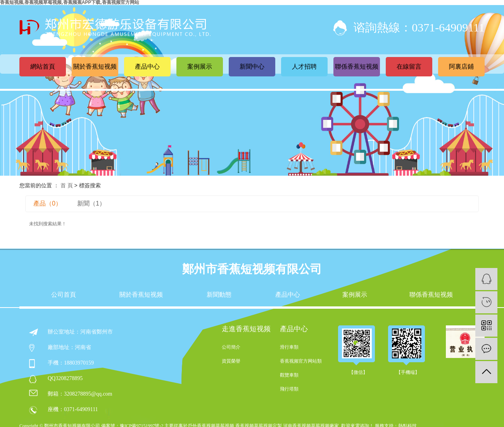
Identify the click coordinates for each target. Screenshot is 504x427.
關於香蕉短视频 (95, 67)
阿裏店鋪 (461, 67)
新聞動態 (219, 295)
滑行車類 (289, 347)
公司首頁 (64, 295)
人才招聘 (304, 67)
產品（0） (47, 203)
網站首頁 (43, 67)
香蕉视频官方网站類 (301, 361)
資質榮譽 (231, 361)
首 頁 (67, 185)
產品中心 (147, 67)
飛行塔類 (289, 389)
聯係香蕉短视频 (357, 67)
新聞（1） (91, 203)
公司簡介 (231, 347)
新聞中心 (252, 67)
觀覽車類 (289, 375)
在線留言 (409, 67)
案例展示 (200, 67)
